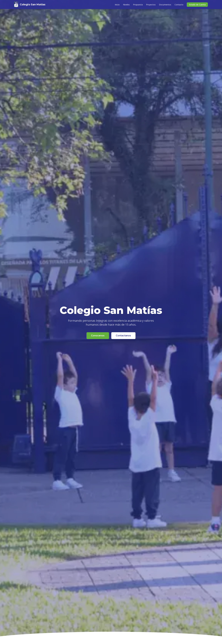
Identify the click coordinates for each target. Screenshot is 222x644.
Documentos (165, 5)
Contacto (179, 5)
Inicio (117, 5)
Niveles (126, 5)
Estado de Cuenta (197, 5)
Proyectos (151, 5)
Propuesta (138, 5)
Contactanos (123, 336)
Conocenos (98, 336)
